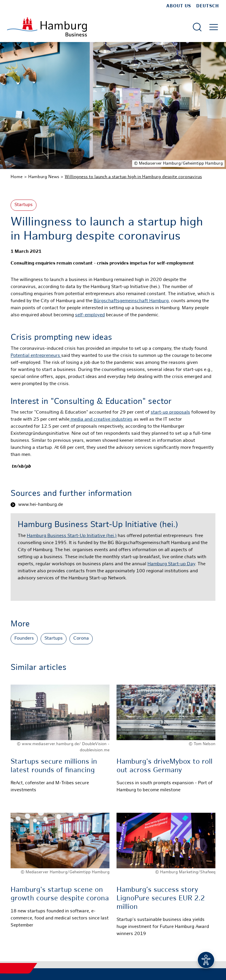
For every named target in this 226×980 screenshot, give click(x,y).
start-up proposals (170, 413)
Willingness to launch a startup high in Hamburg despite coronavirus (133, 177)
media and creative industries (101, 420)
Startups (24, 205)
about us (179, 6)
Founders (24, 639)
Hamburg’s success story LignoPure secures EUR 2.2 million (161, 899)
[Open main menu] (214, 27)
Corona (81, 639)
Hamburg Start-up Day (171, 564)
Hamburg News (44, 177)
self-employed (90, 315)
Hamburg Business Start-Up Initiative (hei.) (72, 536)
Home (17, 177)
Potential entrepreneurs (36, 356)
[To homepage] (47, 27)
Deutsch (208, 6)
